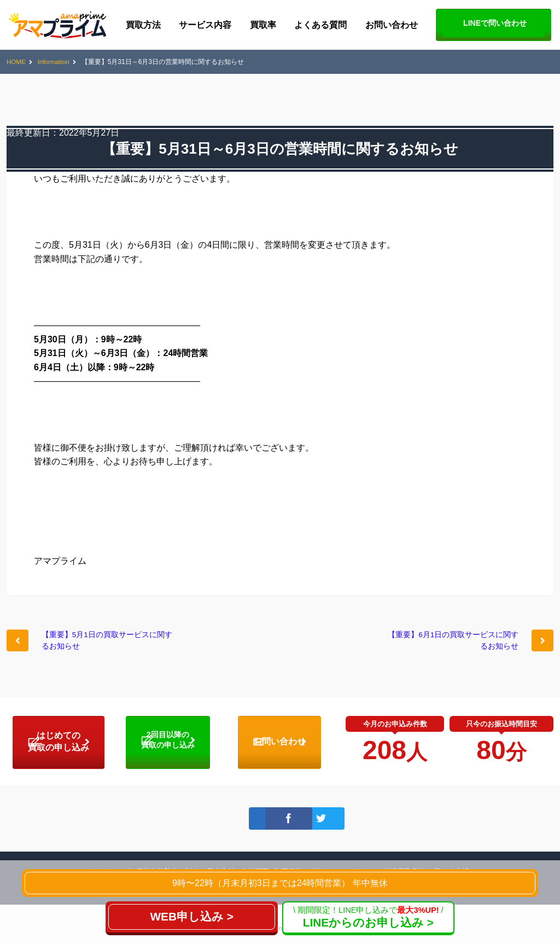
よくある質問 (320, 25)
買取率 (263, 25)
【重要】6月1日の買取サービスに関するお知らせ (452, 643)
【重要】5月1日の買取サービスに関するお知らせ (108, 643)
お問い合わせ (392, 25)
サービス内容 (205, 25)
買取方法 (143, 25)
